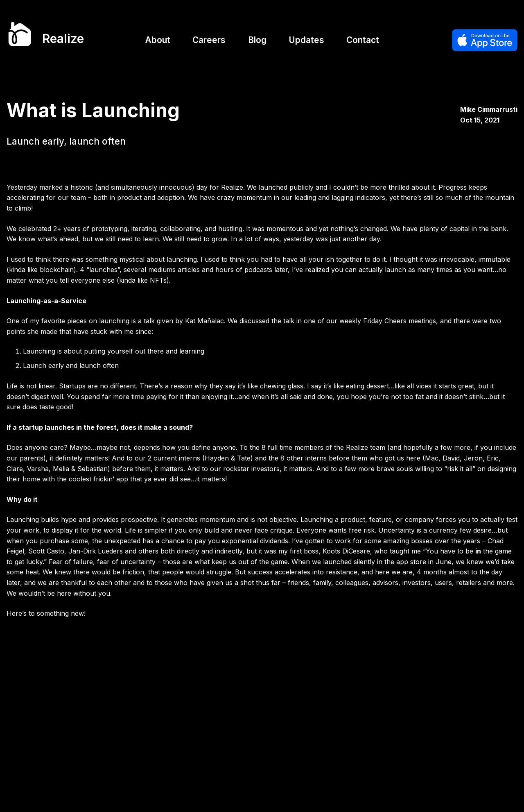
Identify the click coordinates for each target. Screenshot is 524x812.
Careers (209, 40)
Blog (257, 40)
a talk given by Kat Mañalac (181, 321)
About (158, 40)
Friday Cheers (385, 321)
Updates (306, 40)
